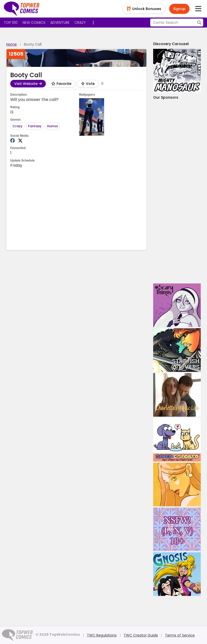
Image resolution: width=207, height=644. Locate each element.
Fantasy (35, 126)
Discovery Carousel (171, 44)
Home (12, 44)
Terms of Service (180, 635)
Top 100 (11, 23)
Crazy (80, 23)
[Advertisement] (101, 209)
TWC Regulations (102, 635)
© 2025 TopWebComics (58, 634)
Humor (53, 126)
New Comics (34, 23)
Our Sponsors (166, 97)
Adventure (60, 23)
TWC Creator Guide (141, 635)
